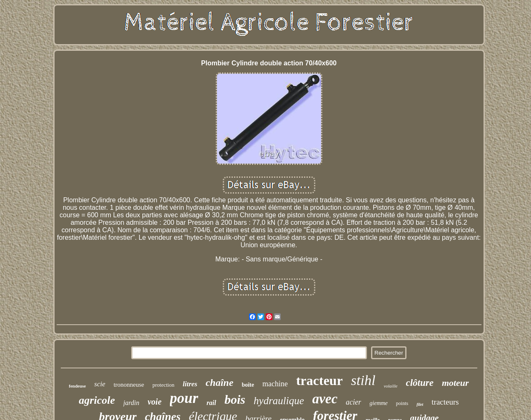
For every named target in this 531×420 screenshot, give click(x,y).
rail (211, 403)
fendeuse (77, 386)
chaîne (220, 383)
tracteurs (445, 402)
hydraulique (279, 401)
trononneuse (129, 385)
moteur (455, 383)
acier (353, 402)
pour (184, 398)
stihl (363, 380)
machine (275, 384)
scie (100, 384)
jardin (131, 403)
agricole (97, 400)
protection (163, 385)
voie (154, 402)
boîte (248, 385)
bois (235, 399)
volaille (390, 386)
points (402, 403)
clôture (419, 383)
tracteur (319, 380)
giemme (379, 403)
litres (190, 384)
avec (325, 399)
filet (420, 404)
